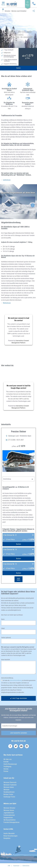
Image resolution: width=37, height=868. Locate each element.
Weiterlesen (7, 303)
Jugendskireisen (9, 813)
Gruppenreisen (8, 818)
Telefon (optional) (6, 638)
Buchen (19, 68)
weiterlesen (7, 180)
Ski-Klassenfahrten (10, 820)
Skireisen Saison (9, 810)
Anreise (6, 769)
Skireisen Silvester (9, 808)
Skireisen (6, 790)
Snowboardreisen (9, 792)
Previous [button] (4, 205)
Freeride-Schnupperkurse (11, 822)
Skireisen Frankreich (10, 785)
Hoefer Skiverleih (9, 833)
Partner (6, 771)
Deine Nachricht (6, 660)
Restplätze (7, 838)
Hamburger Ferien (9, 797)
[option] (18, 205)
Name (3, 619)
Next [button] (33, 205)
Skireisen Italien (9, 787)
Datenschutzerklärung (7, 678)
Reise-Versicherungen (11, 836)
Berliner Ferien (8, 794)
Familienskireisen (9, 815)
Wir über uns (8, 759)
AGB (9, 866)
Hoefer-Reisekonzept (10, 764)
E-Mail (3, 628)
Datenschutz (26, 866)
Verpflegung (7, 766)
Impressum (16, 866)
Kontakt (6, 762)
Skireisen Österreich (10, 782)
